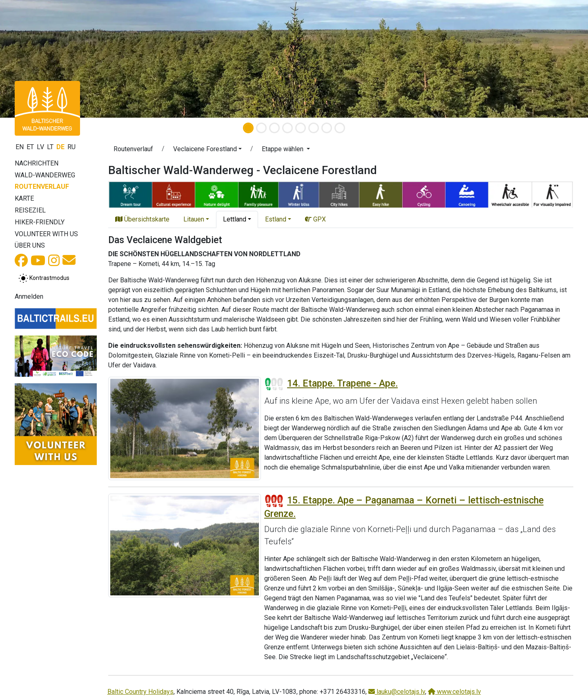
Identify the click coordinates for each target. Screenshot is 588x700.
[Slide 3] (274, 128)
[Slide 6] (314, 128)
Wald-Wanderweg (45, 175)
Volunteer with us (46, 234)
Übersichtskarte (142, 219)
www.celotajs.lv (454, 692)
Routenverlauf (42, 187)
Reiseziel (30, 210)
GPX (315, 219)
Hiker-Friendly (40, 222)
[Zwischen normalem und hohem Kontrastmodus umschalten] (44, 278)
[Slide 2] (261, 128)
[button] (44, 59)
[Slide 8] (340, 128)
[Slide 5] (301, 128)
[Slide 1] (248, 128)
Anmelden (29, 296)
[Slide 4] (287, 128)
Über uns (30, 245)
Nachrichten (37, 163)
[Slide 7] (327, 128)
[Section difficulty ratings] (274, 384)
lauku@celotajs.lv (397, 692)
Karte (24, 198)
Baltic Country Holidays (140, 692)
